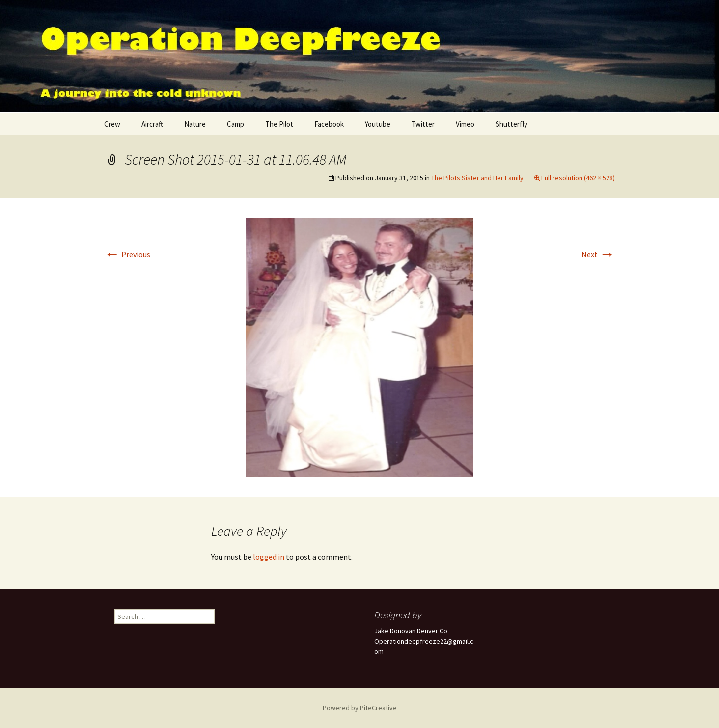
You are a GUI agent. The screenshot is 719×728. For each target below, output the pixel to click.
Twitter (423, 124)
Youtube (378, 124)
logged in (269, 557)
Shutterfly (512, 124)
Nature (195, 124)
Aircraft (152, 124)
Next (598, 254)
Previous (127, 254)
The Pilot (279, 124)
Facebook (329, 124)
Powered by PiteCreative (360, 708)
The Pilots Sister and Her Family (477, 178)
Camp (235, 124)
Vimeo (465, 124)
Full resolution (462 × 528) (578, 178)
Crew (112, 124)
